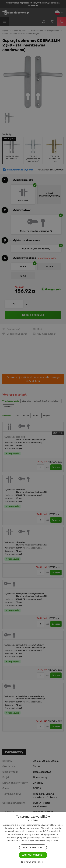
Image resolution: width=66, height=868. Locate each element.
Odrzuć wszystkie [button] (33, 847)
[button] (33, 862)
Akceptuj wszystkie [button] (33, 855)
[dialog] (33, 434)
